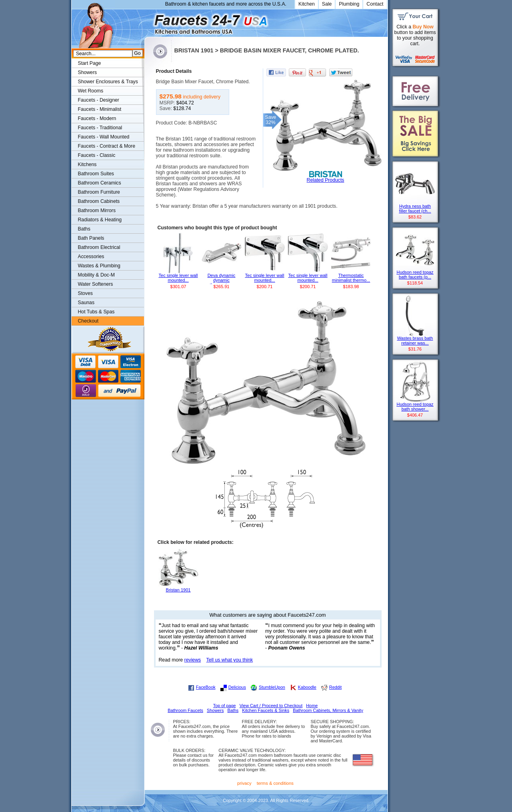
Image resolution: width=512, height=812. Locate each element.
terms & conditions (275, 783)
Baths (84, 229)
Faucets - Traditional (100, 128)
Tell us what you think (230, 660)
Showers (88, 72)
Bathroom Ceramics (100, 183)
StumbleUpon (272, 687)
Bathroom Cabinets (99, 201)
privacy (244, 783)
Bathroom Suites (96, 174)
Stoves (85, 293)
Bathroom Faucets (185, 710)
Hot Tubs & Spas (96, 312)
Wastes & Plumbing (99, 266)
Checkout (88, 321)
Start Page (90, 63)
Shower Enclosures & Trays (108, 82)
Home (312, 706)
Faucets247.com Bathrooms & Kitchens (148, 21)
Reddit (335, 687)
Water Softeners (96, 284)
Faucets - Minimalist (100, 109)
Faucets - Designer (99, 100)
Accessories (91, 257)
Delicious (237, 687)
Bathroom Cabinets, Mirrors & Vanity (328, 710)
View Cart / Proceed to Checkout (271, 706)
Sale (327, 4)
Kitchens (87, 164)
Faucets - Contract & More (107, 146)
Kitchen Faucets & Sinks (266, 710)
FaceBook (206, 687)
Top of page (225, 706)
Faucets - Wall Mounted (104, 137)
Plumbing (349, 4)
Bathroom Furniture (99, 192)
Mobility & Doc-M (96, 275)
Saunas (86, 303)
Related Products (326, 180)
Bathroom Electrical (99, 247)
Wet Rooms (91, 91)
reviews (193, 660)
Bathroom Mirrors (97, 211)
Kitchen (307, 4)
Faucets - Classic (97, 155)
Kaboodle (307, 687)
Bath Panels (91, 238)
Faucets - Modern (97, 118)
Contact (375, 4)
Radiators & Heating (100, 220)
